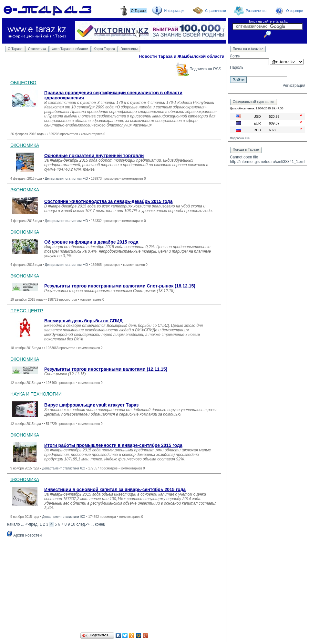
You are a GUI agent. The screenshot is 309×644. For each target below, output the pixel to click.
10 (73, 524)
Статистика (37, 49)
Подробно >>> (240, 138)
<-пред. (32, 524)
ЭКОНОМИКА (25, 145)
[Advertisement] (114, 586)
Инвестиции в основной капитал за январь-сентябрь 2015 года (115, 489)
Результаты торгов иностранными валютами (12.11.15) (106, 369)
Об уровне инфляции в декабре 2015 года (91, 242)
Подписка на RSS (198, 69)
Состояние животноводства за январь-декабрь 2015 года (108, 201)
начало (14, 524)
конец (100, 524)
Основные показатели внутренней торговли (94, 156)
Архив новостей (24, 535)
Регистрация (294, 86)
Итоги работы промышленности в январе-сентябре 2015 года (113, 445)
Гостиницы (129, 49)
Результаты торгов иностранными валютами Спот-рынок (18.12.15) (120, 286)
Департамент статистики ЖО (67, 179)
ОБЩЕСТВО (23, 83)
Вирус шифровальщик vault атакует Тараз (91, 405)
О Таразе (15, 49)
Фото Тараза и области (70, 49)
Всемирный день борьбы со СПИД (83, 321)
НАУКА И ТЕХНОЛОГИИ (36, 394)
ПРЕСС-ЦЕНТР (27, 311)
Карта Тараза (104, 49)
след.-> (83, 524)
